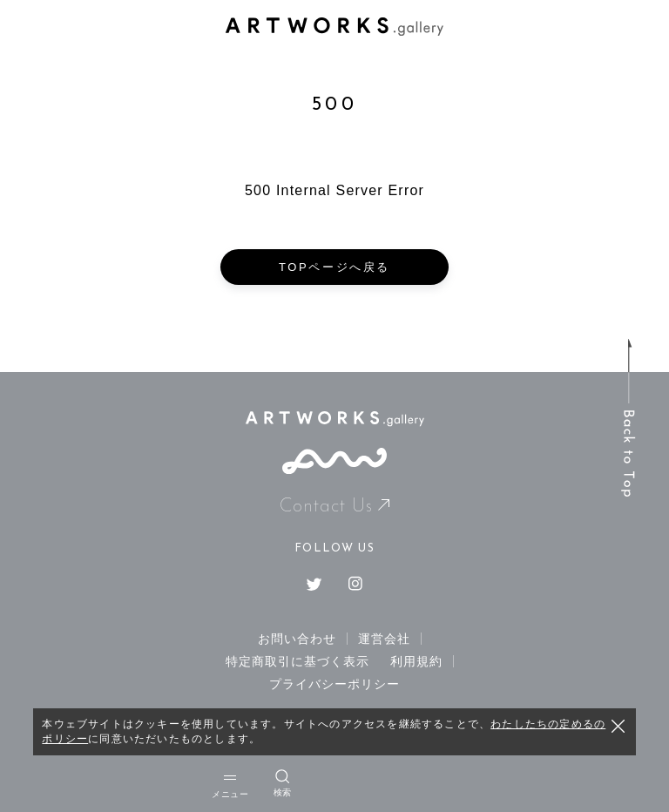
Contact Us (335, 507)
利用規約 (416, 661)
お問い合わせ (297, 639)
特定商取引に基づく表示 (298, 661)
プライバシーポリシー (335, 684)
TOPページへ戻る (334, 267)
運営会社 (384, 639)
